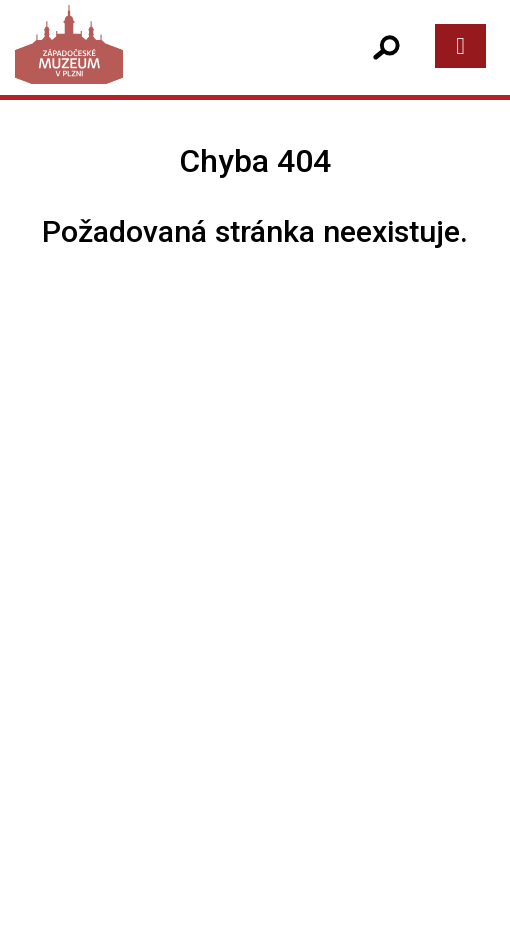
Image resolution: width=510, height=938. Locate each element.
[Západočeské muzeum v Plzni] (136, 64)
